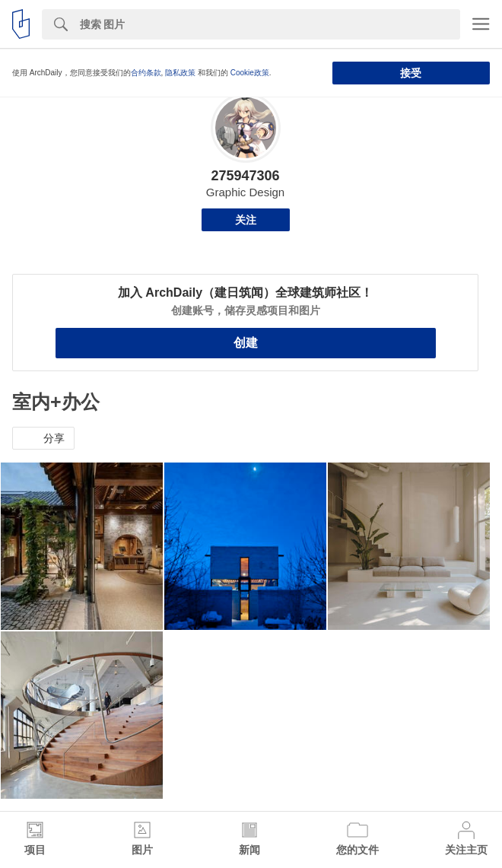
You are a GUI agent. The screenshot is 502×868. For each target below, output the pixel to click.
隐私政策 (180, 73)
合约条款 (146, 73)
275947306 (245, 176)
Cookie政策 (250, 73)
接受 (411, 73)
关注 (246, 220)
